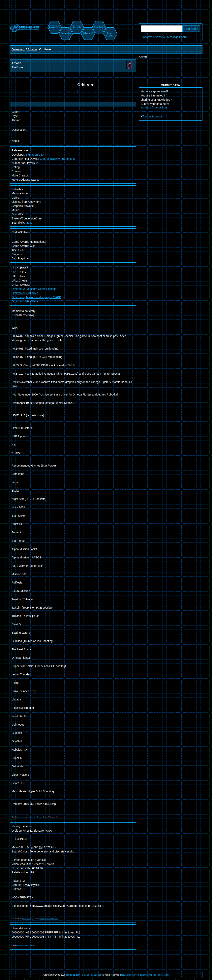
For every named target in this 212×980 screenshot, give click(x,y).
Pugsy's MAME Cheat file (25, 945)
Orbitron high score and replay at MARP (36, 297)
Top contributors (152, 116)
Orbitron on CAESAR (25, 293)
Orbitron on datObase (25, 301)
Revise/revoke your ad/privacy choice (139, 975)
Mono (29, 223)
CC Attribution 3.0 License (49, 919)
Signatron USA (35, 155)
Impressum (163, 975)
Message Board (177, 37)
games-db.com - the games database (84, 975)
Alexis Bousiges (28, 919)
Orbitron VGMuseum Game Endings (34, 289)
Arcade (32, 49)
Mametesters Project (35, 817)
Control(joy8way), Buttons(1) (57, 159)
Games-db (18, 49)
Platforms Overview (153, 37)
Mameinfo (21, 817)
